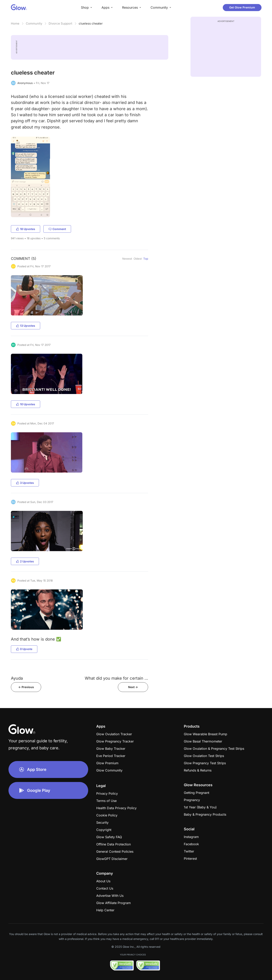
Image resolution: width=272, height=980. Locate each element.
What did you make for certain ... (116, 678)
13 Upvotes (26, 326)
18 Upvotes (26, 229)
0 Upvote (24, 649)
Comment (57, 229)
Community (34, 23)
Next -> (133, 687)
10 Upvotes (26, 404)
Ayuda (17, 678)
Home (15, 23)
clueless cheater (91, 23)
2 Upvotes (25, 561)
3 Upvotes (25, 483)
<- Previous (26, 687)
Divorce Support (60, 23)
